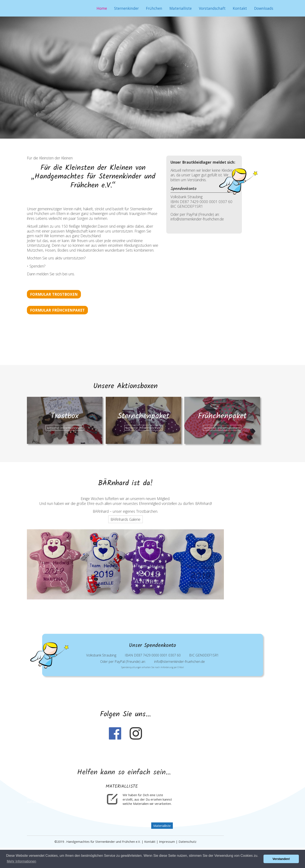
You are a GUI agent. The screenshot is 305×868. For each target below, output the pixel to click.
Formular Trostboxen (55, 294)
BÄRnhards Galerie (153, 521)
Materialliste (181, 8)
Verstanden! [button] (281, 859)
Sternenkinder (126, 8)
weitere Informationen (68, 430)
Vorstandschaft (212, 8)
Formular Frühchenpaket (58, 310)
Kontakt (240, 8)
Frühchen (154, 8)
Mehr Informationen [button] (21, 861)
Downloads (264, 8)
